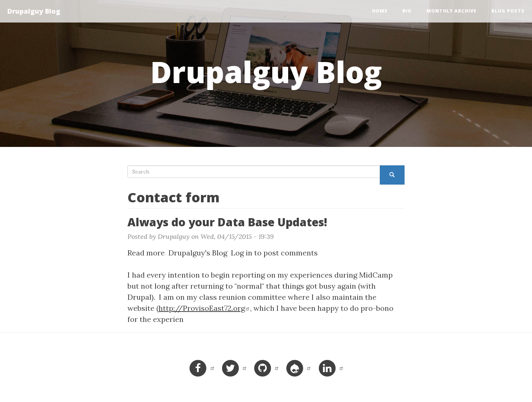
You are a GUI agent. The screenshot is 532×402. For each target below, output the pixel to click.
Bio (407, 11)
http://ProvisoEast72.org (204, 308)
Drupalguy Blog (34, 11)
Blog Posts (508, 11)
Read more (146, 253)
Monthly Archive (451, 11)
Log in (242, 253)
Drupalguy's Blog (198, 253)
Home (380, 11)
